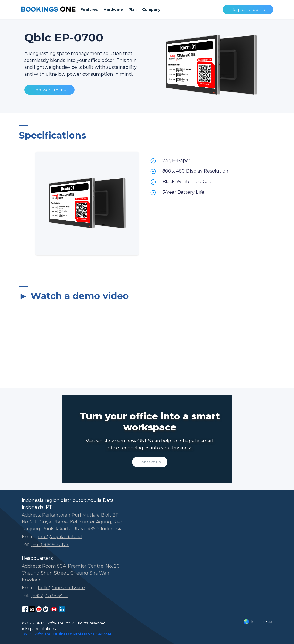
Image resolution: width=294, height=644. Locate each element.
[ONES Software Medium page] (32, 609)
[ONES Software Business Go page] (54, 609)
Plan (133, 9)
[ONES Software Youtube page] (39, 609)
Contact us (150, 462)
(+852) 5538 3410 (49, 595)
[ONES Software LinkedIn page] (62, 609)
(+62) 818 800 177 (50, 544)
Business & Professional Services (82, 634)
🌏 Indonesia (258, 622)
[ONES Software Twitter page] (46, 609)
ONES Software (36, 634)
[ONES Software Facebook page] (25, 609)
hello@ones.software (61, 588)
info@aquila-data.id (60, 537)
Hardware (113, 9)
